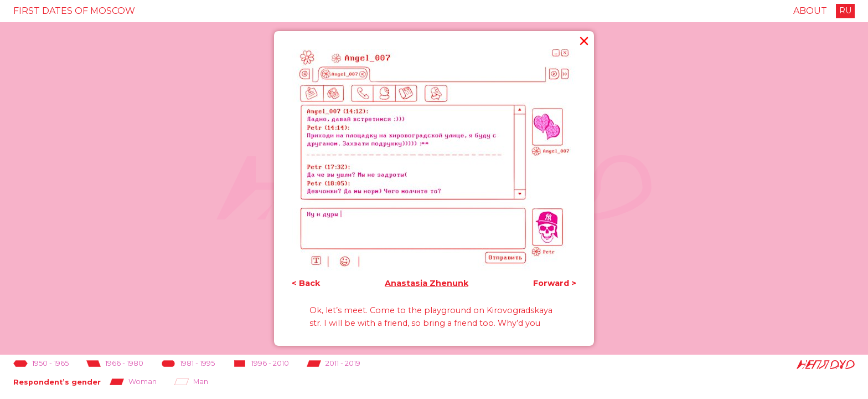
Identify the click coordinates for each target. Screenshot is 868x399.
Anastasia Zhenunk (427, 284)
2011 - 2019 (334, 364)
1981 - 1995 (188, 364)
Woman (133, 382)
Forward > (555, 284)
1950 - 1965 (41, 364)
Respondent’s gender (57, 382)
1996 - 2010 (261, 364)
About (810, 11)
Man (191, 382)
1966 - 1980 (115, 364)
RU (845, 11)
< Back (306, 284)
